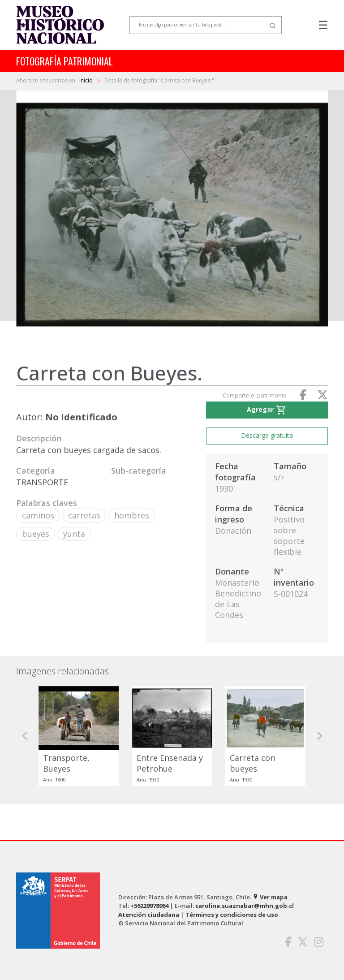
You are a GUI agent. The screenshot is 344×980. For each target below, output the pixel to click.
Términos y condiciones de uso (232, 915)
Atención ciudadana (149, 915)
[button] (25, 736)
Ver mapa (270, 897)
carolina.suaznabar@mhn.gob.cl (245, 906)
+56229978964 (149, 906)
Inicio (87, 80)
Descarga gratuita (267, 435)
